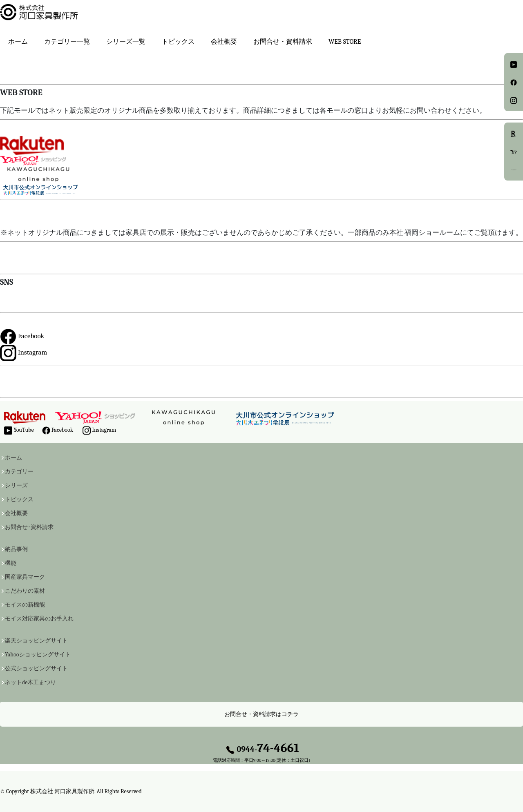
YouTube (19, 431)
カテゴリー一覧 (67, 42)
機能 (11, 563)
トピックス (19, 500)
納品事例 (16, 549)
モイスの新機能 (25, 605)
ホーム (18, 42)
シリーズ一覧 (126, 42)
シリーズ (16, 486)
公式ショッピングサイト (36, 669)
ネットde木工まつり (30, 683)
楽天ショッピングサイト (36, 641)
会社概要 (224, 42)
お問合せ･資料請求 (29, 527)
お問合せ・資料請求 (283, 42)
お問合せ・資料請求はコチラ (261, 714)
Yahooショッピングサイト (38, 655)
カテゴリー (19, 472)
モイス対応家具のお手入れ (39, 619)
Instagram (23, 352)
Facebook (22, 336)
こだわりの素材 (25, 591)
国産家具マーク (25, 577)
